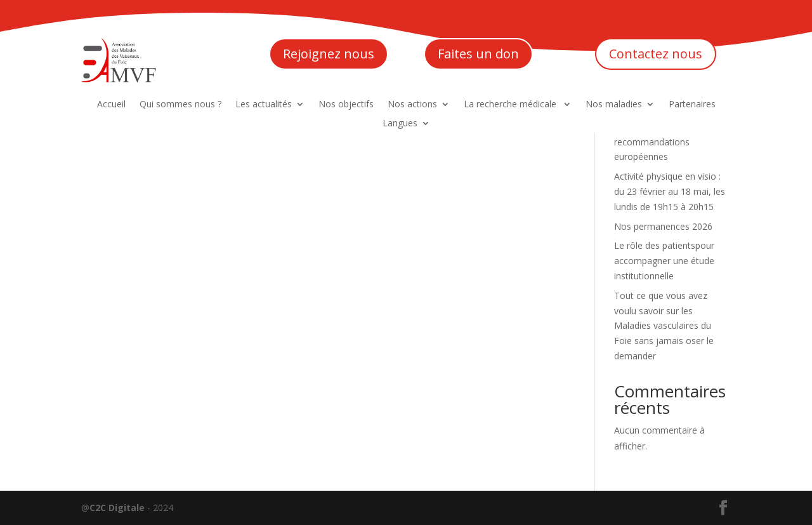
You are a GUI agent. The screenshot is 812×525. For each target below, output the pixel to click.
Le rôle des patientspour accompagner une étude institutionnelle (664, 261)
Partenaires (692, 105)
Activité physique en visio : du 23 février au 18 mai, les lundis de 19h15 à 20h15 (670, 191)
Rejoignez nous (329, 54)
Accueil (111, 105)
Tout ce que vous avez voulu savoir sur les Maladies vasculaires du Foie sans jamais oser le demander (664, 326)
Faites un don (478, 54)
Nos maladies (614, 105)
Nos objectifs (346, 105)
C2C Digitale (117, 508)
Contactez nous (656, 54)
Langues (400, 124)
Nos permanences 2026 (663, 226)
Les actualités (264, 105)
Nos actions (412, 105)
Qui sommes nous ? (180, 105)
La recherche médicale (511, 105)
